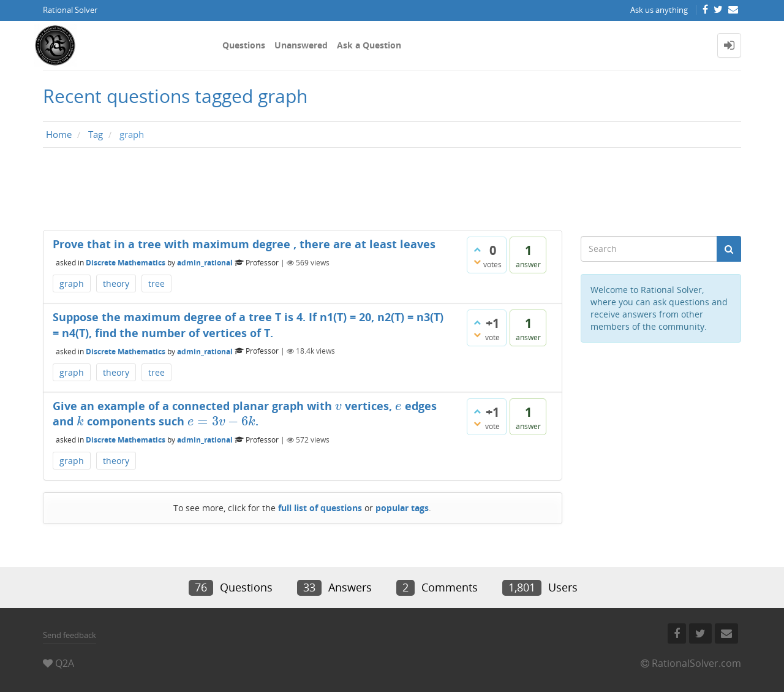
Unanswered (301, 45)
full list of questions (320, 508)
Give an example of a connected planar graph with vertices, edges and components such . (245, 414)
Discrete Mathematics (126, 263)
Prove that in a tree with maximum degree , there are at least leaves (244, 244)
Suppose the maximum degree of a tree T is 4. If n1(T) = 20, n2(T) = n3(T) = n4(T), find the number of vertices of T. (248, 325)
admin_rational (205, 263)
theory (116, 283)
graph (72, 283)
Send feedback (70, 635)
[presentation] (338, 406)
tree (156, 283)
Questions (244, 45)
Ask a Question (369, 45)
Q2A (65, 663)
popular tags (402, 508)
